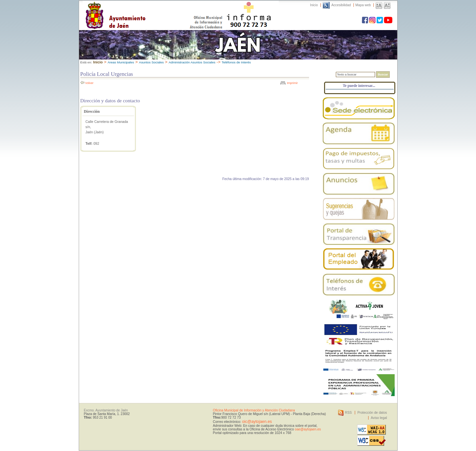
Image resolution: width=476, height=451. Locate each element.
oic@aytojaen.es (257, 422)
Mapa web (363, 5)
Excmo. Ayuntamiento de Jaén (106, 410)
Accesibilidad (341, 5)
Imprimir (292, 83)
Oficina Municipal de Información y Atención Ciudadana (254, 410)
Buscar (383, 75)
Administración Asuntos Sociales (192, 62)
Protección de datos (372, 413)
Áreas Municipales (121, 62)
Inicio (314, 5)
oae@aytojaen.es (308, 429)
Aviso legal (379, 418)
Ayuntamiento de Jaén (144, 9)
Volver (90, 83)
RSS (348, 413)
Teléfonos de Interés (236, 62)
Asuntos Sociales (151, 62)
